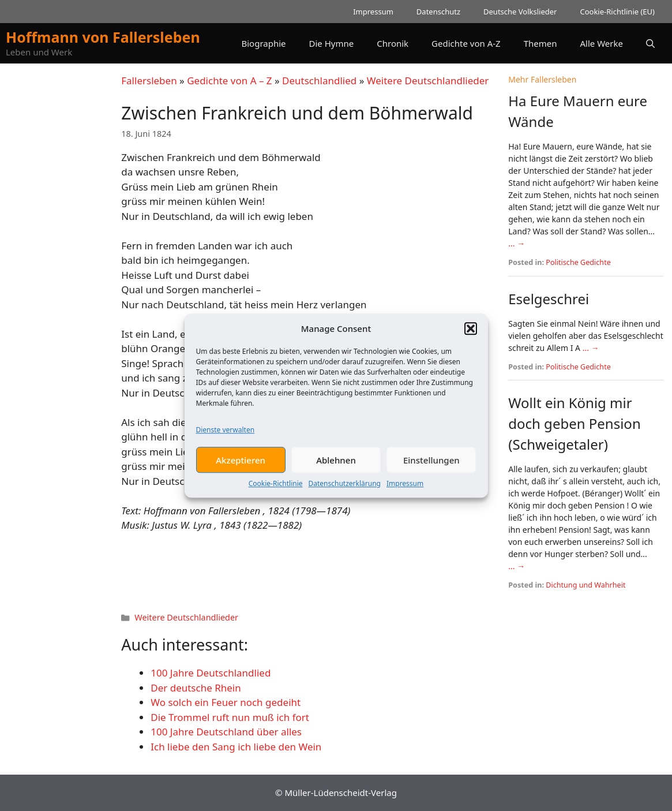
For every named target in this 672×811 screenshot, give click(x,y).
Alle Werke (602, 43)
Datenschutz (438, 12)
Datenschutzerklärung (345, 487)
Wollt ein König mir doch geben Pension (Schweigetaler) (574, 423)
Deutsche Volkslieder (520, 12)
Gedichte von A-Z (466, 43)
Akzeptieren (241, 464)
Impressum (405, 487)
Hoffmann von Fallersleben (103, 37)
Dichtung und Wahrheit (585, 585)
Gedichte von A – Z (229, 81)
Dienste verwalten (226, 434)
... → (517, 243)
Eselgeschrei (549, 299)
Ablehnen (336, 464)
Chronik (393, 43)
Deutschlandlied (319, 81)
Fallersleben (149, 81)
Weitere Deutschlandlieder (428, 81)
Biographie (263, 43)
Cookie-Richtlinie (276, 487)
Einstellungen (431, 464)
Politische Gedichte (578, 262)
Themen (540, 43)
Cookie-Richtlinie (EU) (617, 12)
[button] (471, 332)
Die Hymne (332, 43)
